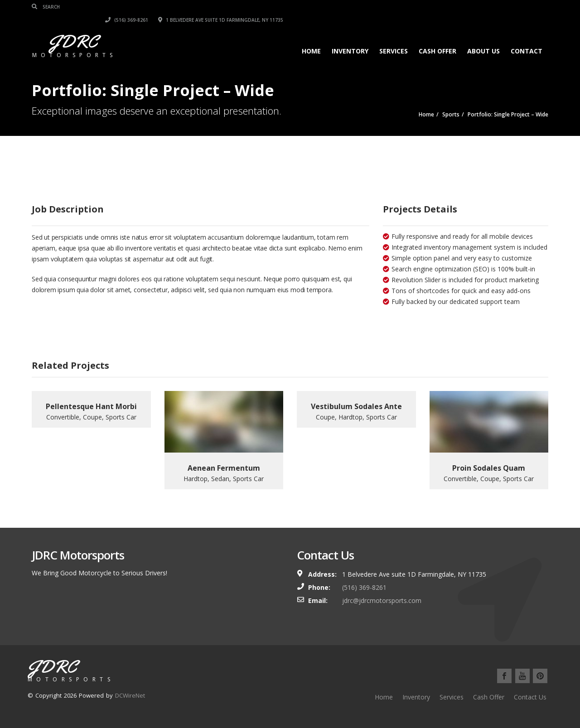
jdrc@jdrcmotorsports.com (382, 600)
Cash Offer (437, 38)
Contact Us (530, 697)
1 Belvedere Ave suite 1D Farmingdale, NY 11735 (486, 7)
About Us (483, 38)
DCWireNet (130, 695)
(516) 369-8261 (392, 7)
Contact (527, 38)
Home (311, 38)
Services (394, 38)
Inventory (350, 38)
